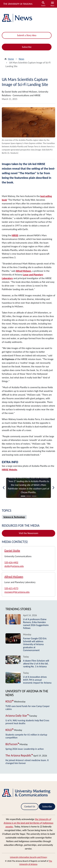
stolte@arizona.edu (14, 566)
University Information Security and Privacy (28, 857)
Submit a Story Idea (27, 35)
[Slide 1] (23, 496)
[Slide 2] (29, 496)
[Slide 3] (34, 496)
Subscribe (27, 47)
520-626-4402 (11, 562)
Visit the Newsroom (29, 533)
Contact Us (30, 806)
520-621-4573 (11, 588)
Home (11, 59)
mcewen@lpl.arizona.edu (17, 592)
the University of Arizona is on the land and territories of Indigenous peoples (28, 823)
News (21, 59)
